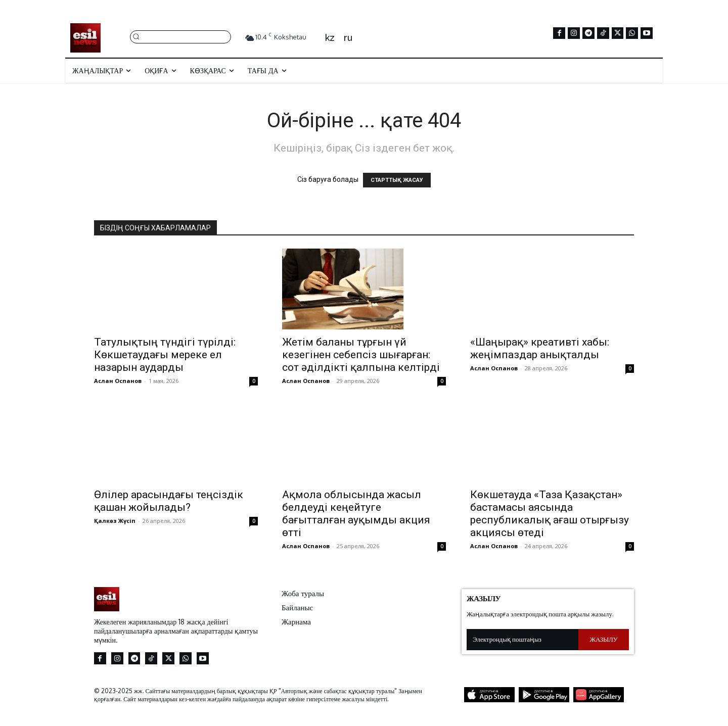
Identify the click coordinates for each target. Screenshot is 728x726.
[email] (522, 640)
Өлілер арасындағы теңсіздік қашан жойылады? (169, 501)
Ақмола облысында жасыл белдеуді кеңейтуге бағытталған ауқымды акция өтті (356, 514)
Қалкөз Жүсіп (115, 521)
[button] (180, 36)
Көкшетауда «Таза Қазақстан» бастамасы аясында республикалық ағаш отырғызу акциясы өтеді (550, 514)
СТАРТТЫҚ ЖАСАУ (397, 180)
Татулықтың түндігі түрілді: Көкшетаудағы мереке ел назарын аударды (165, 355)
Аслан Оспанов (118, 381)
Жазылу (604, 639)
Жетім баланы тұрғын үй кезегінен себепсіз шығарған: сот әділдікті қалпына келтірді (361, 355)
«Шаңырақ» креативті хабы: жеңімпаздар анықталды (540, 348)
